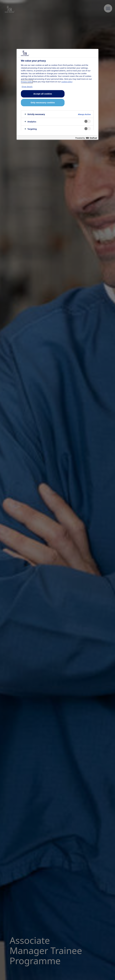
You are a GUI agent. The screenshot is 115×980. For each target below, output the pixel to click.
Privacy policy (27, 82)
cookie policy (67, 82)
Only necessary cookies (43, 102)
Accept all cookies (43, 94)
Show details (27, 87)
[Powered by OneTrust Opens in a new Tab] (86, 138)
